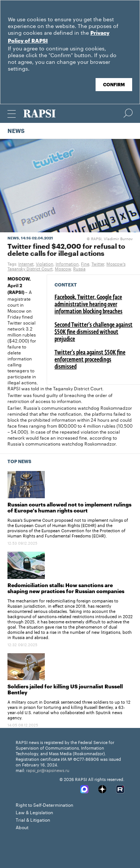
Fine (85, 263)
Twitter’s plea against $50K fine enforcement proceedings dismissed (90, 360)
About (22, 827)
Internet (26, 263)
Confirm (114, 85)
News (16, 131)
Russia (79, 268)
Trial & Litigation (33, 819)
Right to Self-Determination (44, 804)
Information (67, 263)
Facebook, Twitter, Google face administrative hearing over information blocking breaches (88, 305)
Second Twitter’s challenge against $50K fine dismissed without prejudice (94, 332)
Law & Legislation (34, 812)
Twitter (98, 263)
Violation (45, 263)
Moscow (63, 268)
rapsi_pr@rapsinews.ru (48, 770)
